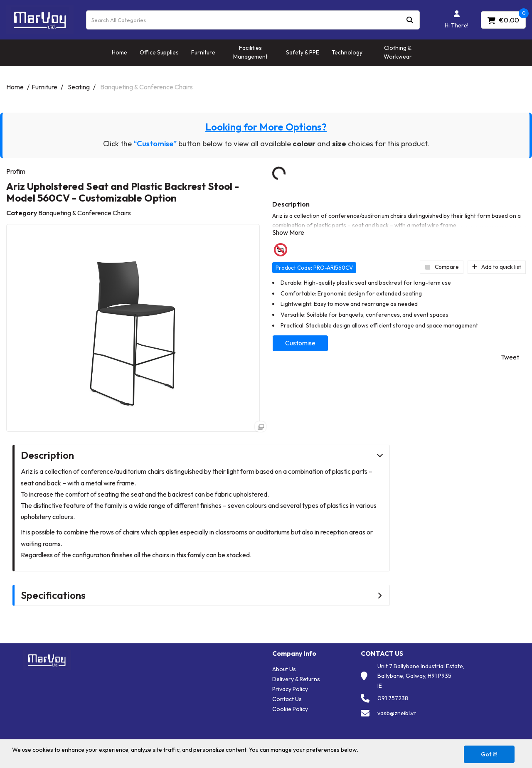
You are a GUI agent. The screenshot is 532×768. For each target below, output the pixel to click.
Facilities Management (250, 52)
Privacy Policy (290, 689)
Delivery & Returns (296, 679)
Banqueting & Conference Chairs (147, 87)
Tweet (510, 357)
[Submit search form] (410, 20)
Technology (347, 52)
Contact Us (287, 699)
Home (119, 52)
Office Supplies (159, 52)
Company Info (294, 654)
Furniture (203, 52)
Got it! (489, 754)
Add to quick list (497, 267)
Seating (79, 87)
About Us (284, 669)
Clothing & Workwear (398, 52)
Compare (442, 267)
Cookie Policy (290, 709)
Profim (16, 171)
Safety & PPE (303, 52)
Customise (300, 343)
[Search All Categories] (253, 20)
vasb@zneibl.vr (397, 713)
